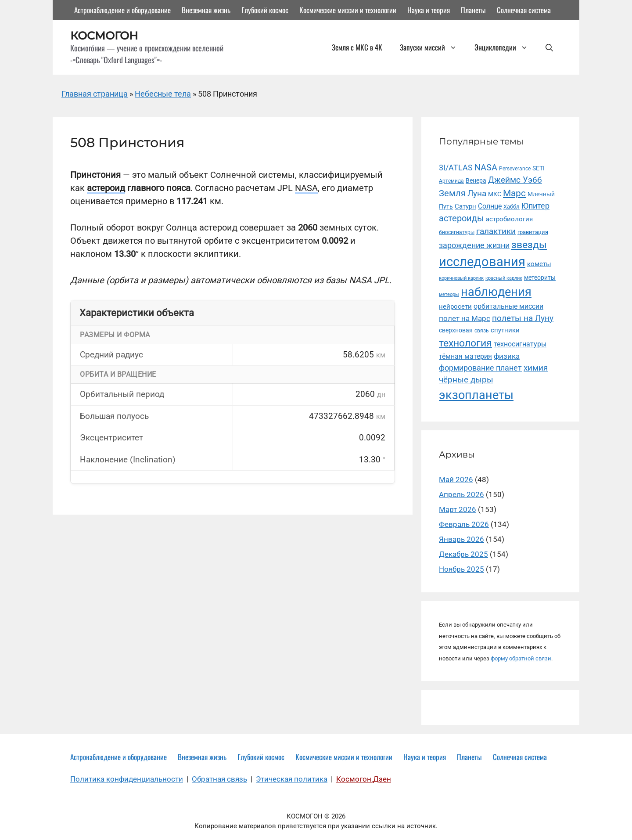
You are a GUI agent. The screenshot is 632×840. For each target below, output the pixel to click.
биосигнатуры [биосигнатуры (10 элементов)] (457, 232)
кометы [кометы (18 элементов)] (539, 264)
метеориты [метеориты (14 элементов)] (540, 278)
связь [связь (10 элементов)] (482, 331)
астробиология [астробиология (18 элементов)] (509, 219)
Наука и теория (429, 10)
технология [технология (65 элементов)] (465, 343)
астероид (106, 188)
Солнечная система (524, 10)
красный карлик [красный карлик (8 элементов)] (504, 278)
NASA (306, 188)
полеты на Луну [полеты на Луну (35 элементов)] (523, 318)
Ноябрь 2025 (461, 569)
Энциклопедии (506, 47)
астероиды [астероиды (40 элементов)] (461, 218)
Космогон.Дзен (364, 779)
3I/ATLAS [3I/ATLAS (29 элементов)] (456, 168)
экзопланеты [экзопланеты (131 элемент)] (476, 395)
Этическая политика (292, 779)
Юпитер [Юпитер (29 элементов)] (535, 206)
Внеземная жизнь (206, 10)
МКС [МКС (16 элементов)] (495, 194)
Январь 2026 (461, 539)
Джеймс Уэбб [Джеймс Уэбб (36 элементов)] (515, 180)
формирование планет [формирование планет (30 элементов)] (480, 368)
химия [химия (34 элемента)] (536, 368)
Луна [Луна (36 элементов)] (477, 193)
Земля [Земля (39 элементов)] (452, 193)
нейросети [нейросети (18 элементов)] (455, 306)
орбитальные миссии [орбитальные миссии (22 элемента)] (508, 306)
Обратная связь (219, 779)
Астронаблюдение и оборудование (122, 10)
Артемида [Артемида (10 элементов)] (451, 181)
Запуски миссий (433, 47)
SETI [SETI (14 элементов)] (539, 168)
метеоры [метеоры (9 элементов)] (449, 294)
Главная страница (95, 94)
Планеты (473, 10)
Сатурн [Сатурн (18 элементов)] (465, 206)
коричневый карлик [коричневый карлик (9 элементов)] (461, 278)
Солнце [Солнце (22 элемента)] (490, 206)
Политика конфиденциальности (127, 779)
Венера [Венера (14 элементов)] (476, 180)
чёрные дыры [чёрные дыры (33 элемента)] (466, 380)
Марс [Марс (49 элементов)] (514, 193)
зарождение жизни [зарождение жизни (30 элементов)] (474, 245)
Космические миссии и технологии (348, 10)
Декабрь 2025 (463, 554)
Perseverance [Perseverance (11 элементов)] (515, 168)
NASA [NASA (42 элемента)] (486, 168)
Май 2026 (456, 479)
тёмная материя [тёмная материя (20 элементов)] (465, 356)
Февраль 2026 (464, 524)
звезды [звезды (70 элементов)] (529, 245)
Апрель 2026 (461, 494)
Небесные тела (163, 94)
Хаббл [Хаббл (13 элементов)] (512, 207)
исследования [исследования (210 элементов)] (482, 262)
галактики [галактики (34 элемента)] (496, 231)
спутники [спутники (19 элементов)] (505, 330)
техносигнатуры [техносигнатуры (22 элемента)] (520, 344)
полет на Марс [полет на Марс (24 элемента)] (465, 318)
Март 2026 (458, 509)
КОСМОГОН (104, 36)
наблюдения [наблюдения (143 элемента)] (496, 292)
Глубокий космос (265, 10)
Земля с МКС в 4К (357, 47)
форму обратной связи (521, 658)
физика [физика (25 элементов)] (507, 356)
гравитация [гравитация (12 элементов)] (533, 232)
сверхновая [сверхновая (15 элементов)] (456, 330)
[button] (549, 47)
